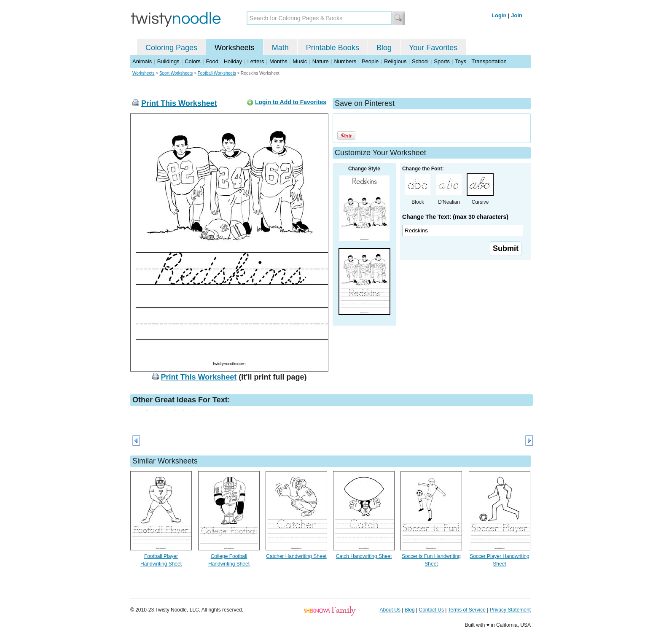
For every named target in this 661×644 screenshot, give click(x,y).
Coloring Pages (171, 48)
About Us (390, 610)
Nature (321, 61)
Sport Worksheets (176, 73)
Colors (193, 61)
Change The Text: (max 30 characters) (455, 217)
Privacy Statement (510, 610)
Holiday (233, 61)
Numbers (345, 61)
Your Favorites (433, 48)
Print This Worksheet (179, 103)
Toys (461, 61)
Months (278, 61)
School (420, 61)
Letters (256, 61)
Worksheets (235, 48)
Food (212, 61)
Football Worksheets (217, 73)
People (370, 61)
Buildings (168, 61)
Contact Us (431, 610)
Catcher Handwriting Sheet (296, 556)
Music (300, 61)
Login (499, 15)
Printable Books (333, 48)
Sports (442, 61)
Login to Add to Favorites (291, 102)
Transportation (489, 61)
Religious (395, 61)
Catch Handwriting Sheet (364, 556)
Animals (142, 61)
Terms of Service (466, 610)
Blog (384, 48)
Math (280, 48)
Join (517, 15)
